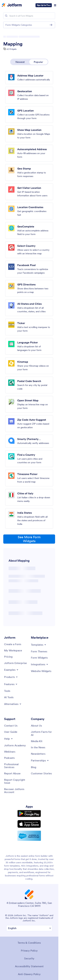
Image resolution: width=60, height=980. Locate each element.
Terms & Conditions (29, 943)
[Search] (6, 16)
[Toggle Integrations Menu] (40, 664)
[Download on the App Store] (29, 824)
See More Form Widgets (29, 539)
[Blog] (34, 767)
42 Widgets (12, 49)
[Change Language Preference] (29, 928)
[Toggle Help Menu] (9, 739)
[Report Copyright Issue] (16, 781)
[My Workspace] (13, 650)
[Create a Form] (13, 644)
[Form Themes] (39, 651)
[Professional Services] (16, 766)
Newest (20, 62)
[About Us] (36, 726)
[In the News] (38, 747)
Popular (38, 62)
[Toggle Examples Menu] (11, 670)
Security (29, 958)
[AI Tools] (9, 697)
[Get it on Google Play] (29, 814)
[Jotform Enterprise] (15, 663)
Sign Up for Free (44, 5)
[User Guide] (11, 732)
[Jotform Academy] (15, 745)
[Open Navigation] (55, 5)
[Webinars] (10, 752)
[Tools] (7, 691)
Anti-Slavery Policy (29, 974)
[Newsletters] (38, 754)
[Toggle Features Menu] (11, 684)
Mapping (13, 44)
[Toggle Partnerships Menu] (40, 760)
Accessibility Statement (29, 966)
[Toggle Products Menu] (11, 677)
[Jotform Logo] (12, 5)
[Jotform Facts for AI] (43, 733)
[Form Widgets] (39, 658)
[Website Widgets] (41, 671)
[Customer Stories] (41, 773)
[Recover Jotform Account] (16, 791)
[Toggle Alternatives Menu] (13, 704)
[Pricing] (8, 657)
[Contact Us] (11, 726)
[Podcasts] (9, 758)
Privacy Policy (29, 951)
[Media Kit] (37, 741)
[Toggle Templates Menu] (39, 645)
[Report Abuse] (12, 773)
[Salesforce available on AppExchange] (29, 836)
